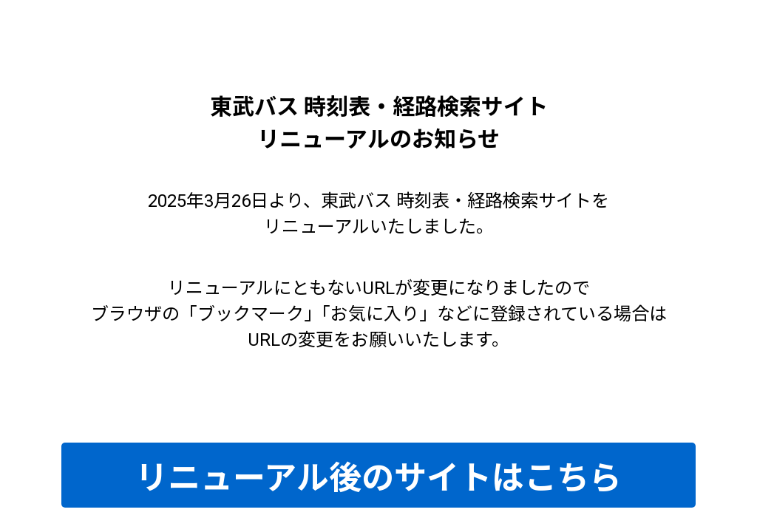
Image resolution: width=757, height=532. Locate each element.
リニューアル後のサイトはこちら (378, 478)
